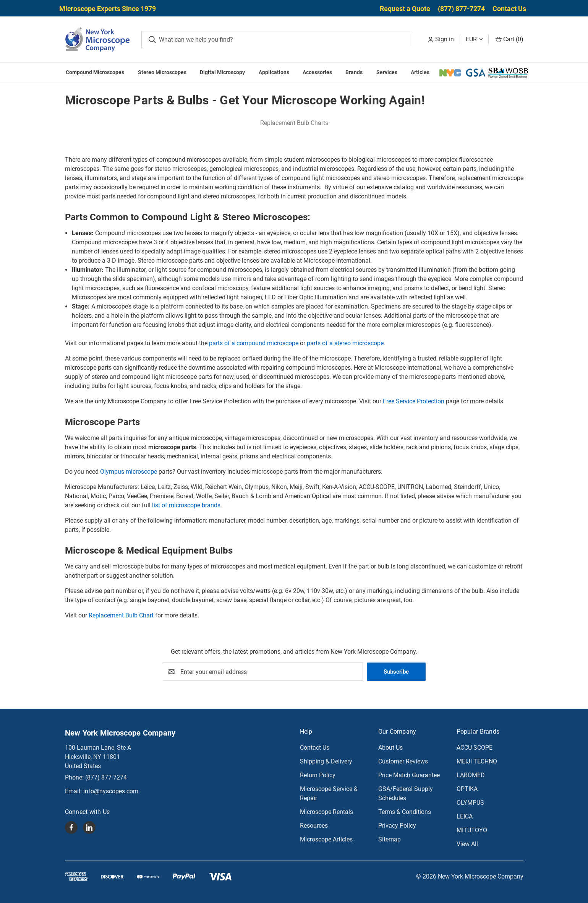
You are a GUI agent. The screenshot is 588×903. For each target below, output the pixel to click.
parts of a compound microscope (254, 343)
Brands (354, 72)
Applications (274, 72)
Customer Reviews (403, 761)
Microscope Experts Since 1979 (108, 9)
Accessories (317, 72)
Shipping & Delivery (326, 761)
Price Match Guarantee (409, 775)
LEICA (465, 816)
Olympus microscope (129, 472)
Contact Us (509, 9)
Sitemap (390, 839)
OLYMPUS (470, 803)
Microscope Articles (326, 839)
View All (467, 844)
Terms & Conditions (405, 812)
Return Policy (318, 775)
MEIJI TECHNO (477, 761)
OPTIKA (467, 789)
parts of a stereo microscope (345, 343)
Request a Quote (405, 9)
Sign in (445, 39)
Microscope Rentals (326, 812)
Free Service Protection (414, 401)
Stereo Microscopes (162, 72)
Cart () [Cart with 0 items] (509, 39)
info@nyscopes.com (111, 791)
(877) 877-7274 (461, 9)
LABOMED (471, 775)
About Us (390, 748)
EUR (474, 39)
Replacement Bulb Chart (121, 615)
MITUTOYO (472, 830)
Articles (420, 72)
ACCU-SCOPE (475, 748)
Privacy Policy (397, 826)
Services (387, 72)
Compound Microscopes (95, 72)
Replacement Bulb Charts (294, 123)
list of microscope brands (186, 505)
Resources (314, 826)
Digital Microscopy (222, 72)
